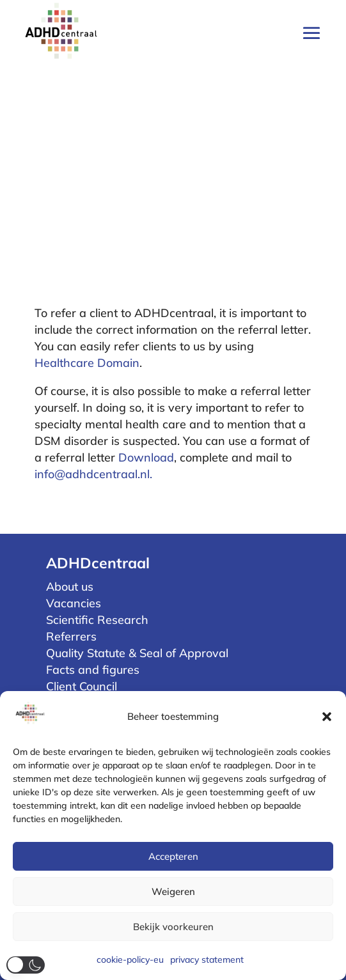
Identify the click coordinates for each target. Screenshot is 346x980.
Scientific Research (97, 620)
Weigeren (173, 891)
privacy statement (207, 960)
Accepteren (173, 856)
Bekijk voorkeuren (173, 927)
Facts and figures (93, 670)
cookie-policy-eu (130, 960)
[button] (327, 717)
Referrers (71, 636)
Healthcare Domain (87, 363)
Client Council (82, 686)
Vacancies (74, 603)
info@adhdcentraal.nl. (93, 474)
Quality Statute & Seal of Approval (137, 653)
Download (146, 457)
